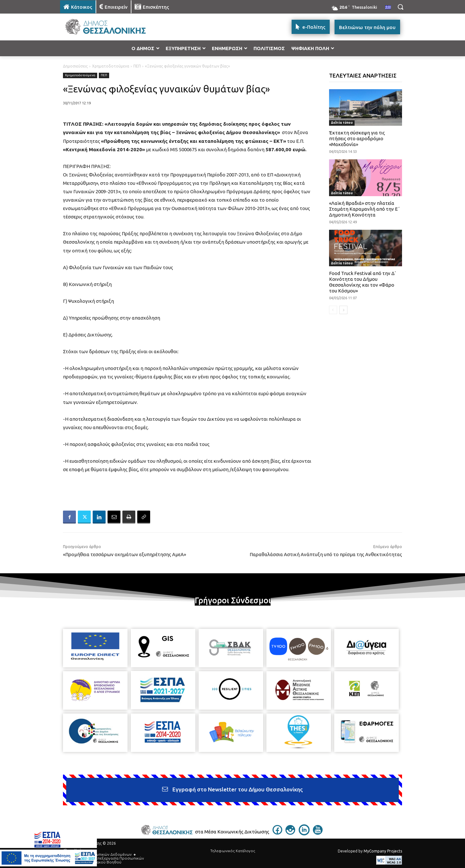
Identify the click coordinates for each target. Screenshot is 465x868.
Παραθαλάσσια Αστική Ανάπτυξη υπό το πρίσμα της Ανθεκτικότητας (326, 554)
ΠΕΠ (137, 66)
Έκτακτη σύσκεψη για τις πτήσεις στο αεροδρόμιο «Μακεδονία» (357, 138)
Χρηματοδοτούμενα (111, 66)
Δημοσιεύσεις (75, 66)
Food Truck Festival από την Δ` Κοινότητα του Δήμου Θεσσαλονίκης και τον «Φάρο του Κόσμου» (363, 282)
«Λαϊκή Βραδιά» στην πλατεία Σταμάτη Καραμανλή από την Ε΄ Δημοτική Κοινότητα (364, 209)
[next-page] (343, 310)
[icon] (277, 833)
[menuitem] (388, 8)
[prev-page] (333, 310)
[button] (400, 7)
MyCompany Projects (383, 851)
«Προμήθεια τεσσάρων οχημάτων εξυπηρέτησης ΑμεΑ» (124, 554)
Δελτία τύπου (342, 123)
